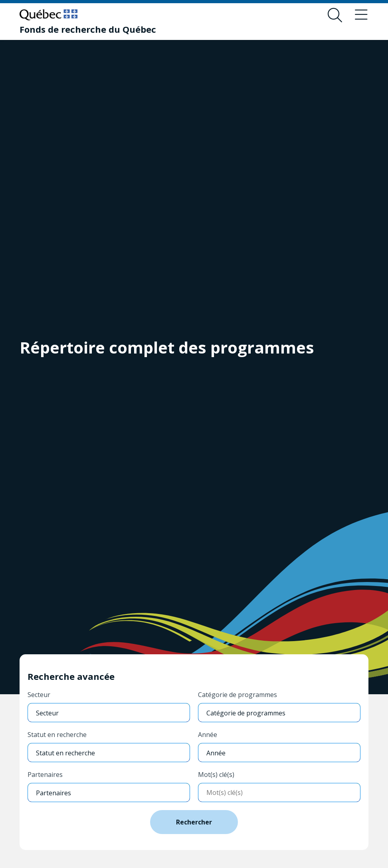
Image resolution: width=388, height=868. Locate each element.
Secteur (39, 695)
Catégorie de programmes (238, 695)
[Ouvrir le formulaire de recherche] (335, 15)
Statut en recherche (57, 735)
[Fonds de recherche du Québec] (88, 29)
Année (208, 735)
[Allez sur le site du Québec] (48, 15)
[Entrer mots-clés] (279, 793)
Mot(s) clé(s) (216, 775)
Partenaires (45, 775)
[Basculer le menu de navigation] (361, 15)
